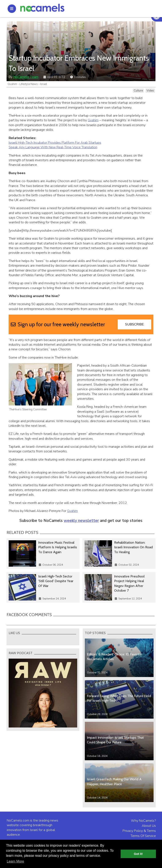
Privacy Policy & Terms (139, 831)
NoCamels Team (26, 77)
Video (150, 91)
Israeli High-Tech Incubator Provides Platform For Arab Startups (55, 143)
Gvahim (93, 120)
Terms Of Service (143, 836)
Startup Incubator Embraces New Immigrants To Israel (79, 63)
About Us (149, 826)
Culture (138, 91)
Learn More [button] (15, 861)
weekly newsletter (81, 521)
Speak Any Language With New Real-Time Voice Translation (53, 147)
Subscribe (134, 324)
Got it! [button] (138, 854)
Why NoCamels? (143, 821)
